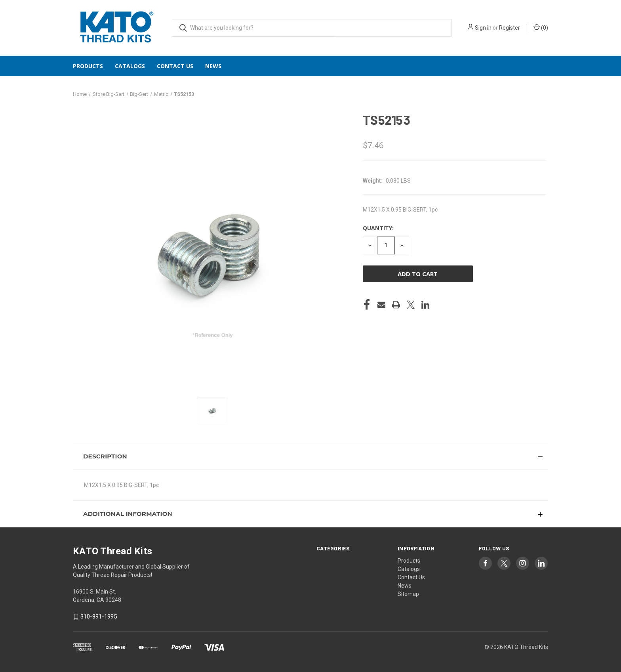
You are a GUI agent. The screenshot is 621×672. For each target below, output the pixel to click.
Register (510, 28)
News (213, 66)
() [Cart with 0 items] (541, 27)
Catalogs (130, 66)
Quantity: (378, 228)
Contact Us (175, 66)
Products (88, 66)
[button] (310, 456)
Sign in (483, 28)
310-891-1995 (99, 617)
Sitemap (408, 594)
